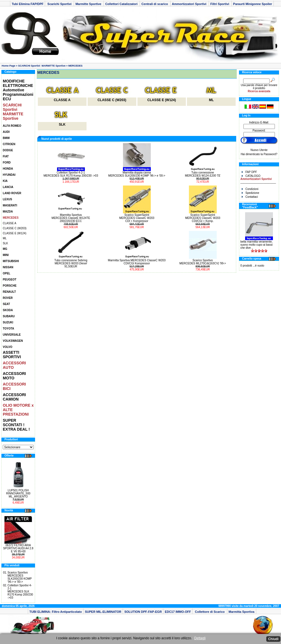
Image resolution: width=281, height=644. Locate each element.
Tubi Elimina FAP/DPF (28, 4)
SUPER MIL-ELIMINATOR (103, 612)
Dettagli (200, 638)
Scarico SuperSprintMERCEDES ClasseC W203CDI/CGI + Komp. (203, 218)
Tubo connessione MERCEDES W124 (203, 174)
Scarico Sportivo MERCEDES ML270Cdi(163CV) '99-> (203, 262)
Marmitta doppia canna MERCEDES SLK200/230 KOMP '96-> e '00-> (137, 174)
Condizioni (250, 189)
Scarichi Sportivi (59, 4)
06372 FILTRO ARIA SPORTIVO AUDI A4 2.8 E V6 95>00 (18, 548)
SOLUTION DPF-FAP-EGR (143, 612)
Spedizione (250, 193)
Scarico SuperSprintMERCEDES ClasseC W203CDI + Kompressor (137, 218)
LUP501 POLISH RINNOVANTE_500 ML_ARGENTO (18, 493)
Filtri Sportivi (220, 4)
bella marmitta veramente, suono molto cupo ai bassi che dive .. (257, 245)
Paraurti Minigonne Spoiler (253, 4)
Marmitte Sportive (89, 4)
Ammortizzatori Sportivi (190, 4)
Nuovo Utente (259, 150)
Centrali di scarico (155, 4)
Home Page (8, 66)
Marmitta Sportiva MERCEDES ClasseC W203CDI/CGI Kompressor (137, 262)
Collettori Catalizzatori (122, 4)
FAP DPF (249, 172)
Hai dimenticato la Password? (259, 154)
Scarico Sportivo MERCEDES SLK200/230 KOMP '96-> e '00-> (20, 577)
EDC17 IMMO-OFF (178, 612)
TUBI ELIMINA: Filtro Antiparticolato (56, 612)
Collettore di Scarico (210, 612)
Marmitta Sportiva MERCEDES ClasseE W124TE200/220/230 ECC (71, 218)
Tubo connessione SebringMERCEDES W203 (71, 262)
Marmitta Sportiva (242, 612)
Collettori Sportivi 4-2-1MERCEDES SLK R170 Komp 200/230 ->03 (20, 591)
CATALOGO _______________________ (258, 179)
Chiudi (273, 639)
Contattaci (250, 197)
